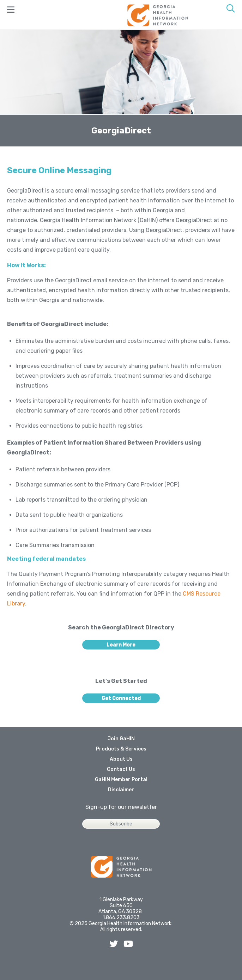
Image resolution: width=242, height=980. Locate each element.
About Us (121, 759)
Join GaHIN (121, 739)
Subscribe (121, 824)
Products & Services (121, 749)
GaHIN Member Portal (121, 780)
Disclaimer (121, 790)
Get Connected (121, 698)
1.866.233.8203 (121, 918)
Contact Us (121, 769)
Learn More (121, 645)
